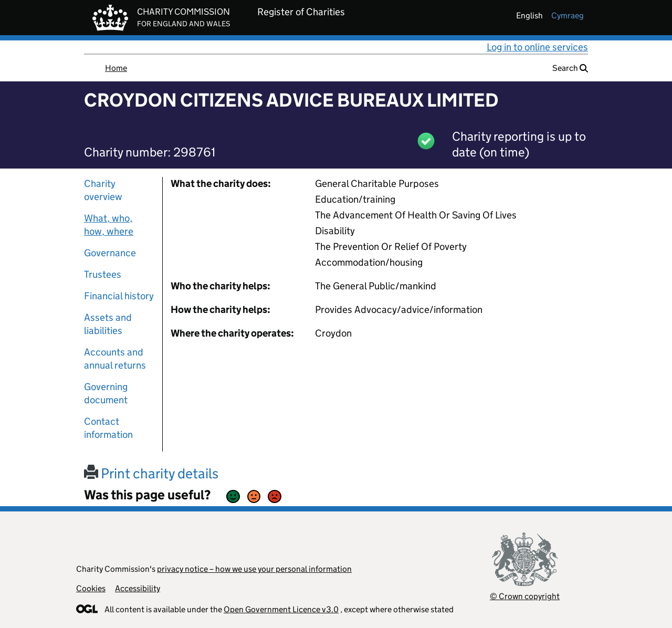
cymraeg (568, 15)
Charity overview (103, 190)
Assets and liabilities (108, 324)
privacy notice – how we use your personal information (254, 569)
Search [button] (570, 68)
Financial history (119, 296)
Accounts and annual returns (115, 359)
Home (116, 68)
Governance (110, 253)
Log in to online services (537, 47)
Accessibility (138, 588)
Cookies (91, 588)
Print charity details (151, 473)
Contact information (108, 428)
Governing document (106, 393)
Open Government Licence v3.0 (281, 609)
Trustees (103, 274)
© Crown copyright (525, 596)
